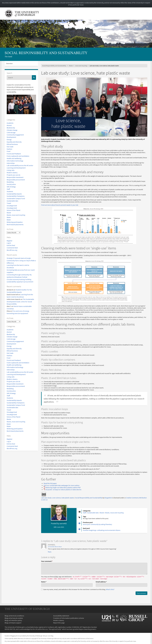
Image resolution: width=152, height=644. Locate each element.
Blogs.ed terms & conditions (14, 616)
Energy (9, 139)
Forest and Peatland (14, 154)
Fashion (9, 149)
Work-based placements (15, 224)
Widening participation (15, 222)
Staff (8, 189)
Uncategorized (12, 208)
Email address (101, 582)
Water (9, 217)
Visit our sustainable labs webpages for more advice (62, 485)
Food (9, 151)
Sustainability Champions (16, 196)
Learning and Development (16, 168)
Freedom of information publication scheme (69, 618)
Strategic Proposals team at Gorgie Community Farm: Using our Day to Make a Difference (21, 261)
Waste (9, 213)
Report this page (59, 623)
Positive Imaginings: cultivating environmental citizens (102, 530)
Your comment (47, 561)
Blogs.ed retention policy (13, 620)
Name (44, 582)
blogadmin (108, 498)
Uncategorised (12, 206)
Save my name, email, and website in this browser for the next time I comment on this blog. (78, 589)
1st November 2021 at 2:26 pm (55, 547)
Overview (9, 63)
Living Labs (11, 170)
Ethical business (12, 144)
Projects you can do (13, 175)
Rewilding (10, 182)
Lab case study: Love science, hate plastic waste (57, 498)
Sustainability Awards (14, 194)
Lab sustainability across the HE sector (20, 165)
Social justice (11, 184)
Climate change (12, 130)
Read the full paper (50, 483)
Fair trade (10, 147)
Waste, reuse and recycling (16, 215)
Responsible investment (15, 177)
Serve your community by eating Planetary (97, 524)
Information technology (15, 161)
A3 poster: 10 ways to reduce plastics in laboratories (63, 490)
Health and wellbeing (14, 158)
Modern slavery (12, 173)
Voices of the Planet (13, 210)
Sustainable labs (12, 201)
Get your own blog (48, 636)
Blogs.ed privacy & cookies (14, 618)
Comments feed (12, 248)
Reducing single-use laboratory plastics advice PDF (63, 487)
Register (10, 241)
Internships (11, 163)
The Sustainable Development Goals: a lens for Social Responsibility (20, 302)
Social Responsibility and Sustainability (46, 53)
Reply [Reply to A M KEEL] (50, 552)
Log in (9, 243)
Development (11, 137)
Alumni (9, 125)
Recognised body (55, 629)
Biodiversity (11, 128)
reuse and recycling (81, 66)
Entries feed (11, 245)
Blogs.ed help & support (13, 623)
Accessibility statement (61, 616)
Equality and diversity (14, 142)
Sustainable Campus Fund (16, 198)
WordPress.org (12, 250)
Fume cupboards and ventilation (18, 156)
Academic (10, 123)
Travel (9, 203)
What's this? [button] (110, 589)
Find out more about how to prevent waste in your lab (60, 205)
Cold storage (11, 132)
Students (10, 191)
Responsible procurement (16, 180)
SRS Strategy (11, 187)
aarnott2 (63, 523)
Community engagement (15, 135)
